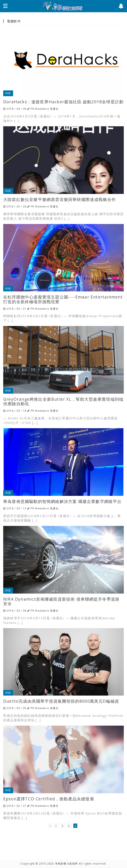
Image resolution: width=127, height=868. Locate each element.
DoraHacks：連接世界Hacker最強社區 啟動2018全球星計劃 (63, 102)
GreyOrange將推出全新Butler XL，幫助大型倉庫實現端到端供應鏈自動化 (63, 401)
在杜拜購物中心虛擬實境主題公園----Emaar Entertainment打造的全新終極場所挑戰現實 (63, 299)
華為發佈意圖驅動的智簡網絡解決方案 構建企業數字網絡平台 (62, 501)
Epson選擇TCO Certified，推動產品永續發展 (49, 799)
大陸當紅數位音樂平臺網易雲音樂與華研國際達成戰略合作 (60, 199)
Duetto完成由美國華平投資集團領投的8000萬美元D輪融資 (61, 701)
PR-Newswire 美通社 (45, 109)
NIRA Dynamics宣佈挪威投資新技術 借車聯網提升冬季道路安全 (61, 601)
